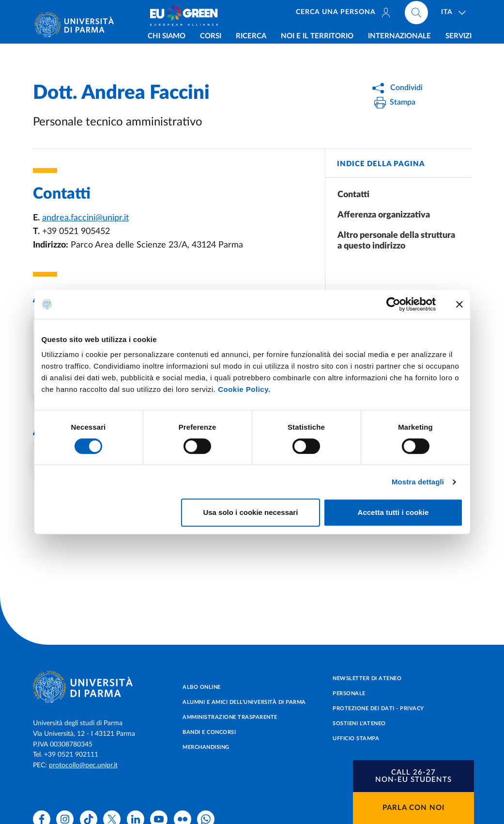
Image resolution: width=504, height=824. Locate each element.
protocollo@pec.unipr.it (83, 765)
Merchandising (206, 747)
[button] (413, 776)
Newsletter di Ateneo (367, 678)
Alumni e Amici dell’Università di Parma (244, 702)
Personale (349, 693)
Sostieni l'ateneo (359, 723)
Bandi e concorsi (209, 732)
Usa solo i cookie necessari (250, 512)
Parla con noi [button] (413, 808)
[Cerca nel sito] (416, 15)
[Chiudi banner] (459, 304)
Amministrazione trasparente (230, 717)
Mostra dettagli (418, 482)
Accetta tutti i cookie (393, 512)
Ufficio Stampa (356, 738)
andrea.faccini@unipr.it (85, 218)
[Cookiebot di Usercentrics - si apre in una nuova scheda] (393, 304)
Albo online (202, 687)
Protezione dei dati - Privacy (378, 708)
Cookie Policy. (244, 389)
